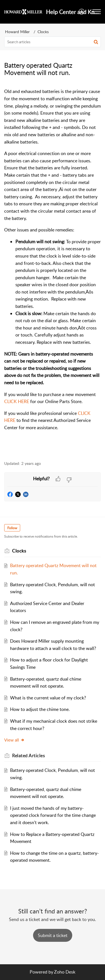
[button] (82, 12)
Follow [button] (12, 528)
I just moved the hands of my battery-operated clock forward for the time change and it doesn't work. (53, 815)
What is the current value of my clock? (48, 698)
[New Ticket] (53, 935)
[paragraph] (53, 271)
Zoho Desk (65, 972)
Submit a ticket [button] (53, 935)
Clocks (43, 32)
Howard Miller (17, 32)
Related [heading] (28, 756)
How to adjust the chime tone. (40, 709)
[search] (53, 42)
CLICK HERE (17, 401)
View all (14, 740)
